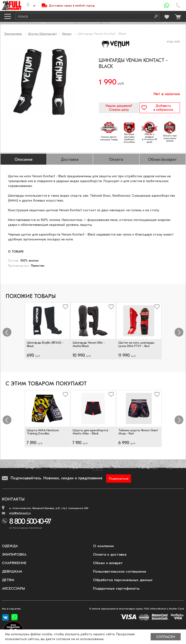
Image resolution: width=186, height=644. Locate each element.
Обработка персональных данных (123, 580)
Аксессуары (13, 588)
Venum (67, 34)
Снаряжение (14, 563)
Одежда (10, 546)
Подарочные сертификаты (116, 588)
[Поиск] (154, 16)
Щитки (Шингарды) (42, 34)
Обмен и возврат (108, 563)
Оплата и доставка (110, 554)
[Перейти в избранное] (166, 16)
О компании (103, 546)
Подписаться (119, 479)
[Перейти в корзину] (177, 16)
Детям (8, 580)
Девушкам (12, 571)
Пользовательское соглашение (120, 571)
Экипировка (13, 34)
